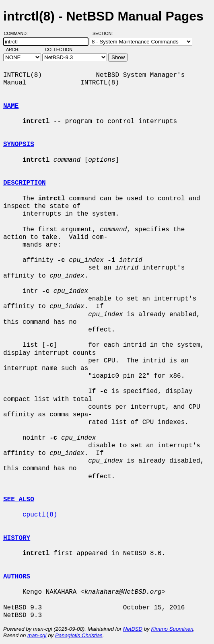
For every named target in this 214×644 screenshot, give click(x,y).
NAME (11, 106)
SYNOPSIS (19, 144)
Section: (104, 33)
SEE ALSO (19, 500)
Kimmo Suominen (172, 629)
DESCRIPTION (25, 183)
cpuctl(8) (40, 515)
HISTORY (17, 538)
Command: (18, 33)
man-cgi (37, 635)
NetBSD (133, 629)
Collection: (59, 49)
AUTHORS (17, 577)
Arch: (16, 49)
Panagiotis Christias (79, 635)
